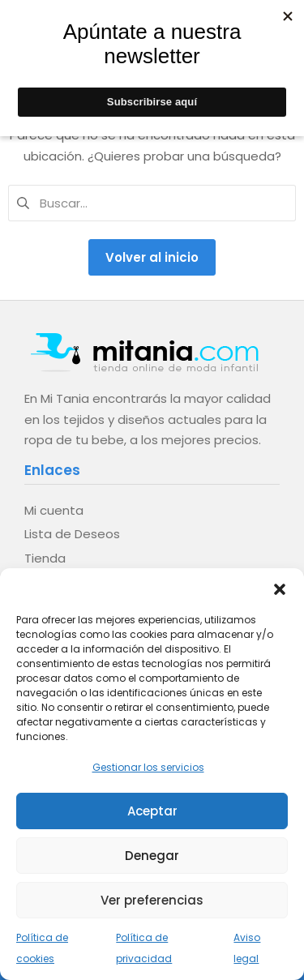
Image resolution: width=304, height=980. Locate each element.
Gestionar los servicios (148, 767)
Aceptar (152, 811)
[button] (280, 588)
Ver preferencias (152, 900)
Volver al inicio (152, 257)
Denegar (152, 856)
